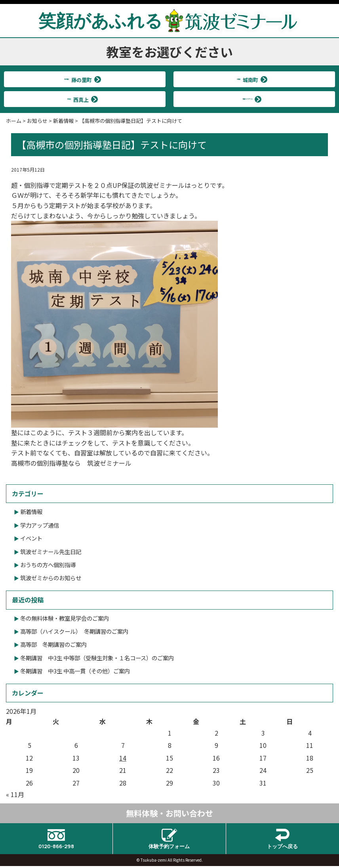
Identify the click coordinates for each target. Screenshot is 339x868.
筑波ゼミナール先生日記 (51, 552)
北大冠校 (82, 79)
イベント (31, 538)
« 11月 (15, 794)
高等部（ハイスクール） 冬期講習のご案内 (74, 631)
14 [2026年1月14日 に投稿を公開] (123, 758)
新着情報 (31, 511)
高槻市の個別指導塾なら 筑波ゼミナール (71, 463)
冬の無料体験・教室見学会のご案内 (65, 618)
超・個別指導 (30, 185)
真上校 (82, 99)
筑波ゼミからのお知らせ (51, 578)
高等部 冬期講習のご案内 (53, 644)
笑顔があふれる (169, 20)
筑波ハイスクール (251, 99)
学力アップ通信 (40, 525)
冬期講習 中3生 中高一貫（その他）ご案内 (75, 671)
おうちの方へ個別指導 (48, 565)
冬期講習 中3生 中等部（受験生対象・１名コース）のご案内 (97, 658)
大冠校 (251, 79)
